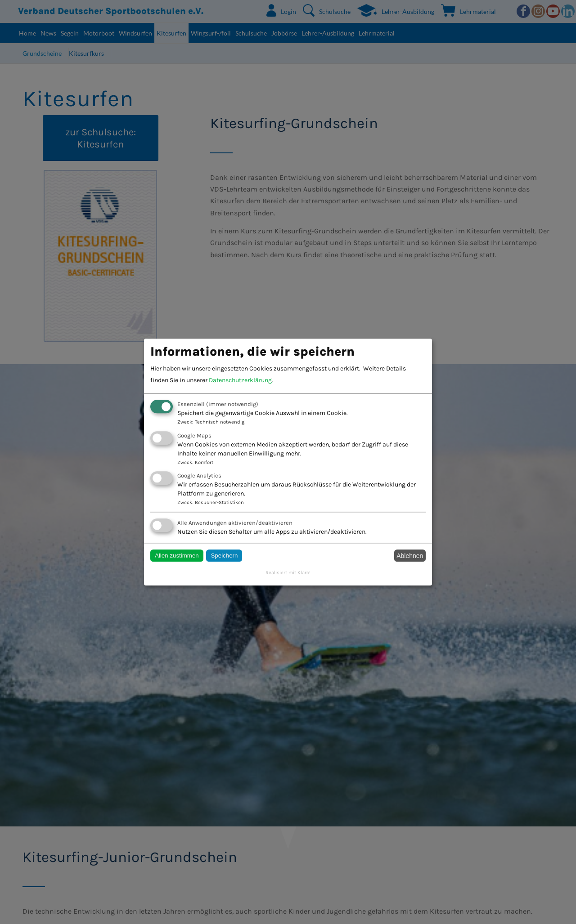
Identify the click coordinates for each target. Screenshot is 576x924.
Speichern (224, 556)
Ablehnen (410, 556)
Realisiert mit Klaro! (288, 573)
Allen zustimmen (177, 556)
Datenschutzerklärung (240, 381)
